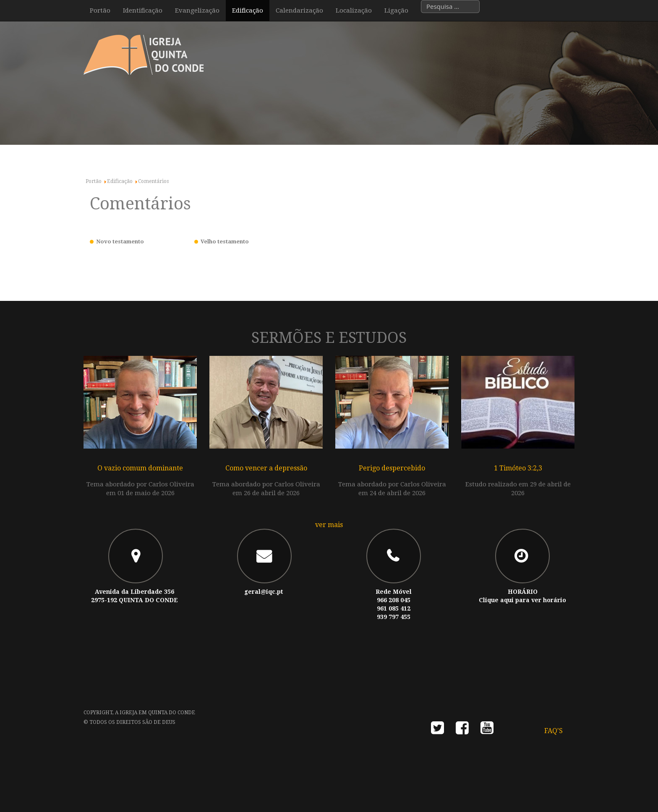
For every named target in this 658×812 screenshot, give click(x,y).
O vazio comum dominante (140, 468)
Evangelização (197, 10)
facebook (462, 730)
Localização (354, 10)
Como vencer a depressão (266, 468)
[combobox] (450, 7)
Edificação (248, 10)
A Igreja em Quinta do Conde (155, 713)
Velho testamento (225, 242)
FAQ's (554, 731)
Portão (100, 10)
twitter (437, 730)
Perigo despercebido (392, 468)
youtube (487, 730)
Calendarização (299, 10)
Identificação (143, 10)
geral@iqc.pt (264, 592)
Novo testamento (120, 242)
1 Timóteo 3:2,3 (518, 468)
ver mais (329, 525)
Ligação (396, 10)
